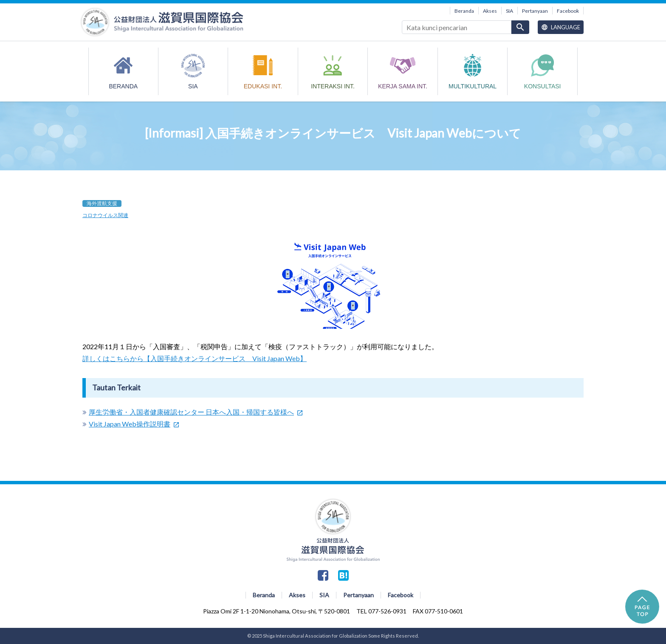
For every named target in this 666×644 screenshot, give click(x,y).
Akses (490, 11)
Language (561, 27)
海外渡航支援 (102, 203)
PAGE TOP (642, 607)
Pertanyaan (535, 11)
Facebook (568, 11)
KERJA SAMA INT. (403, 86)
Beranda (464, 11)
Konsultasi (543, 86)
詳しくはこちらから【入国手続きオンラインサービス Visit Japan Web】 (195, 358)
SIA (509, 11)
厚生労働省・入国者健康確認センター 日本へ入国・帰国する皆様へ (191, 412)
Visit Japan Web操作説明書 (130, 424)
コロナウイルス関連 (105, 215)
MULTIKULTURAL (473, 86)
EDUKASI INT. (263, 86)
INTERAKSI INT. (333, 86)
